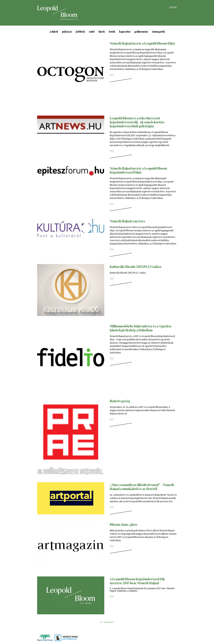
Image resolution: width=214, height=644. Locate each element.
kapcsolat (125, 31)
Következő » (109, 622)
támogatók (158, 31)
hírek (102, 31)
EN (171, 7)
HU (175, 7)
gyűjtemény (141, 31)
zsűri (92, 31)
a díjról (54, 31)
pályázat (67, 31)
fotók (112, 31)
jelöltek (80, 31)
